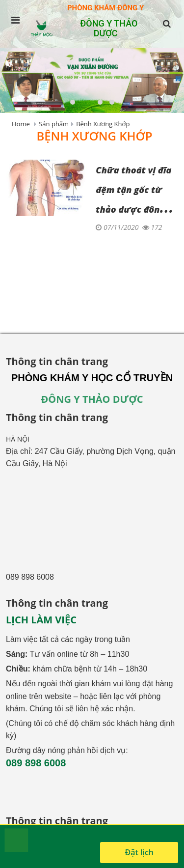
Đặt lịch (139, 852)
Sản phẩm (54, 124)
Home (21, 124)
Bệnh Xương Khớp (103, 124)
